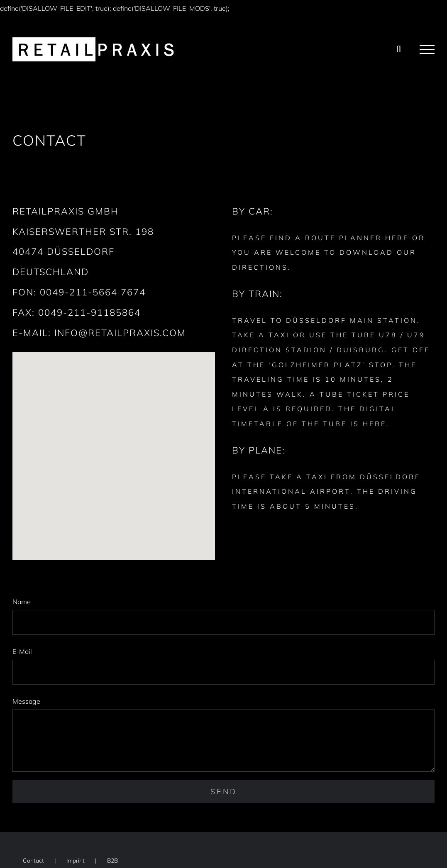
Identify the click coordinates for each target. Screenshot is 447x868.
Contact (33, 861)
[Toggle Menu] (427, 49)
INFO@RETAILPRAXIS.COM (120, 333)
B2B (112, 861)
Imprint (76, 861)
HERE (399, 238)
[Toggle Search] (399, 49)
